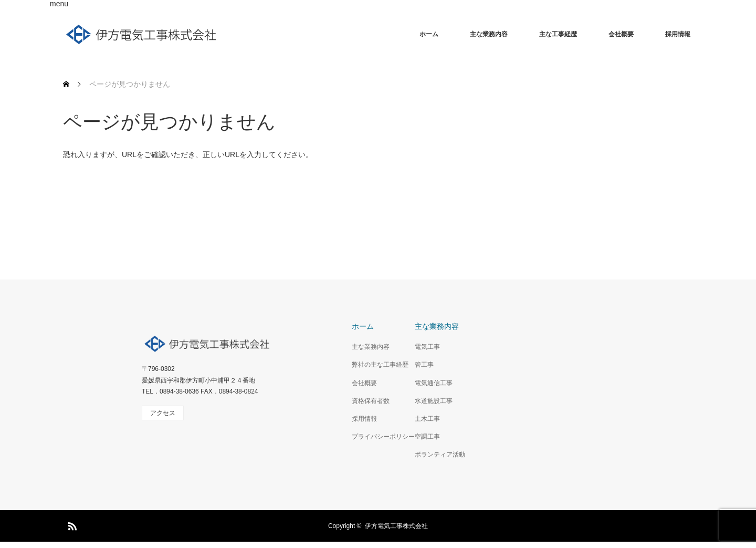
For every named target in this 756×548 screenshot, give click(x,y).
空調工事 (427, 437)
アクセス (163, 413)
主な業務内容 (489, 34)
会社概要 (621, 34)
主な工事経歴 (558, 34)
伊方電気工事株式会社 (396, 526)
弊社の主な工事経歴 (380, 365)
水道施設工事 (434, 401)
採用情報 (678, 34)
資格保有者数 (371, 401)
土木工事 (427, 419)
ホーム (429, 34)
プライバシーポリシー (383, 437)
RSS (71, 524)
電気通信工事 (434, 383)
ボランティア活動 (440, 454)
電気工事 (427, 347)
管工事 (424, 365)
